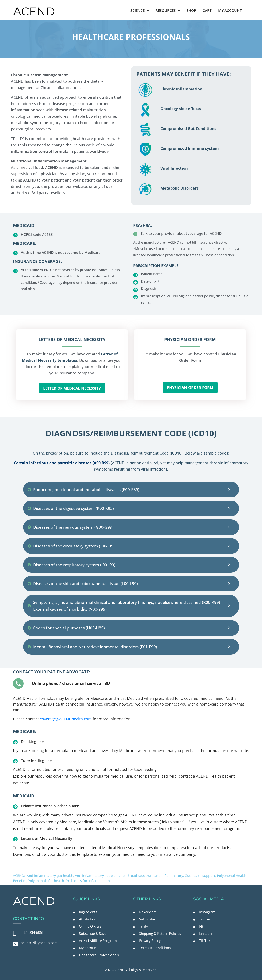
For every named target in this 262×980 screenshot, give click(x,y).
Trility (144, 926)
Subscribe (147, 919)
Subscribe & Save (93, 934)
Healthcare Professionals (99, 955)
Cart (207, 10)
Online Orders (90, 926)
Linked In (206, 934)
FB (201, 926)
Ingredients (88, 912)
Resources (168, 10)
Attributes (87, 919)
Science (140, 10)
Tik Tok (205, 941)
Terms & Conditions (155, 948)
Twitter (205, 919)
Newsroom (148, 912)
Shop (191, 10)
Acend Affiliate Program (98, 941)
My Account (230, 10)
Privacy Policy (150, 941)
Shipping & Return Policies (160, 934)
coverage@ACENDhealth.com (66, 719)
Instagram (207, 912)
